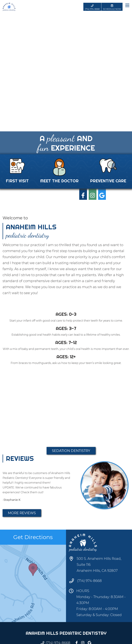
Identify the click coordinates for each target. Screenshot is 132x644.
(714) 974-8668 (89, 581)
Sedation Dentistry (71, 451)
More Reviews (22, 513)
